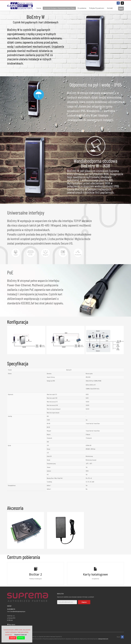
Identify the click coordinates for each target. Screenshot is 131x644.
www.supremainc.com (103, 639)
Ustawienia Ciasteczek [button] (20, 635)
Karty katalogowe (95, 574)
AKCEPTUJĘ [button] (21, 638)
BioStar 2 (36, 574)
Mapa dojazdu (11, 625)
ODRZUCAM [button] (13, 638)
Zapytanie (121, 9)
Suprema (114, 171)
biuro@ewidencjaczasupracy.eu (18, 611)
